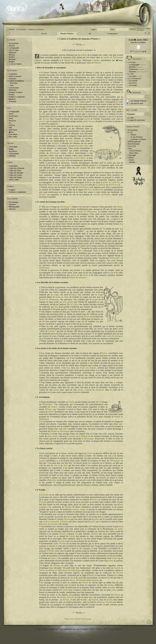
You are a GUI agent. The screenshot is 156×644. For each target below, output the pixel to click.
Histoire (12, 46)
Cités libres (13, 134)
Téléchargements (134, 142)
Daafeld (95, 600)
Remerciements (134, 144)
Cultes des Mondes (16, 173)
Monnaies (12, 79)
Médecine (12, 90)
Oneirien (136, 67)
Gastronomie (14, 88)
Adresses (12, 209)
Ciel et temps (14, 50)
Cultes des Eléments (17, 168)
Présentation (14, 43)
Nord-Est (12, 121)
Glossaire (12, 204)
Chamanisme (14, 154)
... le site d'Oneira (136, 137)
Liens (130, 148)
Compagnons (113, 34)
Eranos (70, 107)
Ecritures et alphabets (17, 192)
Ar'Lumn (74, 304)
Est (10, 123)
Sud (10, 128)
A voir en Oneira (15, 64)
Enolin (46, 495)
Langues (12, 190)
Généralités (13, 147)
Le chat (131, 118)
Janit (66, 465)
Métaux (12, 55)
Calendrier (13, 74)
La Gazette (133, 81)
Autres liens (134, 153)
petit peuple (74, 141)
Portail (44, 34)
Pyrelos (42, 195)
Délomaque (55, 153)
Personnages (14, 202)
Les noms (136, 76)
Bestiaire (12, 59)
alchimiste (100, 390)
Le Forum (133, 85)
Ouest (11, 114)
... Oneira (133, 135)
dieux (61, 94)
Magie (11, 149)
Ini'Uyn (100, 190)
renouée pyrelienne (102, 195)
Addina (38, 60)
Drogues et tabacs (16, 92)
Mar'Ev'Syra (114, 185)
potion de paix (89, 121)
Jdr (90, 34)
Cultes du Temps (15, 177)
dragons (71, 309)
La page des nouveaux (136, 120)
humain (117, 568)
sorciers (46, 119)
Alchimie (12, 156)
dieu (90, 463)
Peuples (12, 62)
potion (87, 119)
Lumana (96, 60)
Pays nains (13, 137)
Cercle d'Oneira (135, 151)
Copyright (132, 155)
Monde (12, 29)
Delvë (86, 317)
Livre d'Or (132, 146)
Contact (131, 158)
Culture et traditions (36, 29)
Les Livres (133, 83)
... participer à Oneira (137, 139)
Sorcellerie (13, 151)
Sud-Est (12, 125)
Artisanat (12, 101)
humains (55, 143)
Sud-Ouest (13, 130)
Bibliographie (14, 207)
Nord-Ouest (13, 116)
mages (83, 509)
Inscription (140, 30)
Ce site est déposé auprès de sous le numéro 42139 (64, 629)
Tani (56, 465)
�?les (11, 132)
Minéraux (13, 52)
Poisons (12, 95)
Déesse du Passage (73, 60)
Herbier (12, 57)
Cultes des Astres (15, 175)
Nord (11, 118)
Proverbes (14, 83)
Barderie (12, 99)
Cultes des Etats (15, 171)
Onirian (132, 162)
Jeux (12, 85)
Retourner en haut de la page (78, 619)
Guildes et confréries (17, 97)
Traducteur (137, 69)
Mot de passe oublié (143, 29)
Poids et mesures (15, 76)
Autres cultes (14, 180)
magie (62, 160)
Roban (63, 597)
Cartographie (14, 48)
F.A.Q (130, 132)
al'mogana (66, 231)
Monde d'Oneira (67, 34)
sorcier (80, 390)
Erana (131, 160)
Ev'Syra (89, 190)
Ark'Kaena (84, 187)
